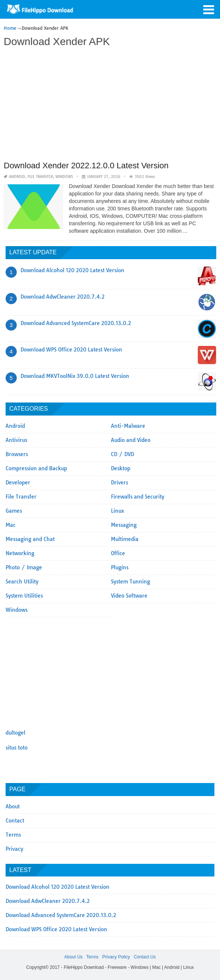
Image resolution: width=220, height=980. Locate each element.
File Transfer (40, 177)
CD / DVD (122, 454)
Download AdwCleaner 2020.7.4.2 (63, 297)
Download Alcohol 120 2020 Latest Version (72, 270)
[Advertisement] (109, 105)
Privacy (14, 849)
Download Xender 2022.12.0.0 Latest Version (86, 166)
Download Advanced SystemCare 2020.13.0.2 (76, 323)
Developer (18, 483)
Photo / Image (24, 567)
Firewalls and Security (138, 497)
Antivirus (16, 440)
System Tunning (130, 582)
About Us (73, 957)
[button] (209, 9)
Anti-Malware (128, 426)
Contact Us (145, 957)
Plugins (120, 567)
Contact (15, 821)
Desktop (121, 468)
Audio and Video (131, 440)
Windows (64, 177)
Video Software (129, 596)
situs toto (17, 748)
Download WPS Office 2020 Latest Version (71, 350)
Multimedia (125, 539)
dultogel (15, 733)
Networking (20, 553)
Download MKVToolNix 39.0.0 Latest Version (75, 376)
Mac (11, 525)
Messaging (124, 525)
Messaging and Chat (30, 539)
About (13, 806)
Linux (117, 511)
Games (14, 511)
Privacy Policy (116, 957)
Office (118, 553)
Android (17, 177)
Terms (13, 835)
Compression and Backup (36, 468)
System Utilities (24, 596)
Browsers (17, 454)
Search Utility (22, 582)
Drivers (119, 483)
